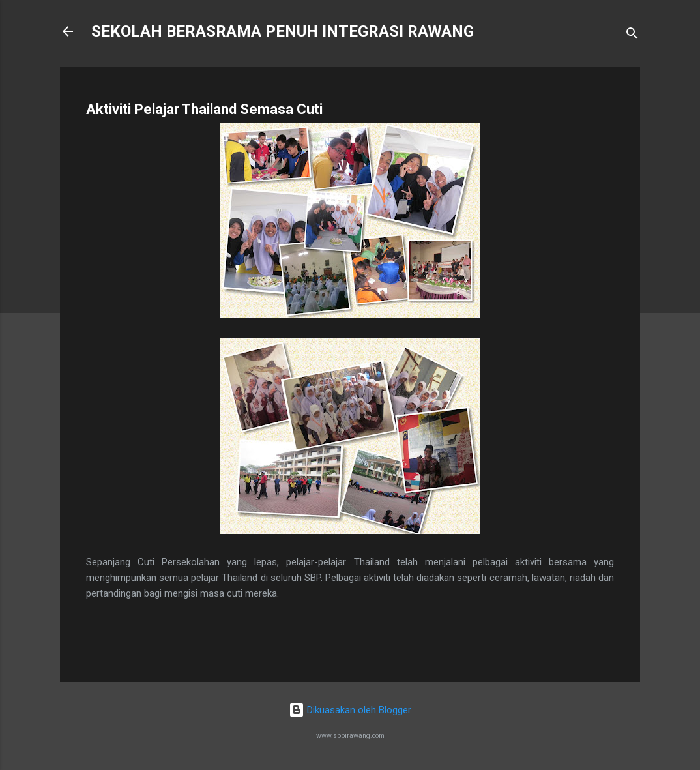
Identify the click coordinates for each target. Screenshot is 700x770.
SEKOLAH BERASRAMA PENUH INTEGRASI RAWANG (283, 31)
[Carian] (632, 36)
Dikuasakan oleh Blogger (350, 710)
